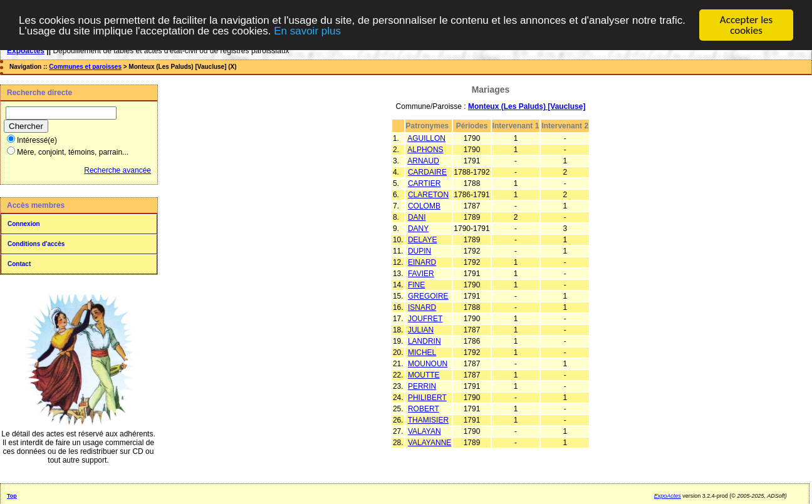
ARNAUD (423, 161)
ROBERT (424, 409)
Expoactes (26, 51)
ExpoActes (668, 496)
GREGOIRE (428, 296)
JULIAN (421, 330)
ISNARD (422, 307)
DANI (417, 217)
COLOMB (424, 206)
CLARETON (428, 195)
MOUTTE (424, 375)
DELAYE (422, 240)
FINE (416, 285)
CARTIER (424, 183)
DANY (418, 229)
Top (12, 496)
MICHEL (422, 352)
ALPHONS (425, 150)
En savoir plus (307, 30)
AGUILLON (426, 138)
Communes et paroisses (85, 67)
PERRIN (422, 386)
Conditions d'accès (36, 244)
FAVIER (421, 274)
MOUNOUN (428, 364)
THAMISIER (428, 420)
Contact (19, 264)
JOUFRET (425, 319)
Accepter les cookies (746, 25)
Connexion (24, 224)
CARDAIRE (427, 172)
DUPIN (419, 251)
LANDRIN (424, 341)
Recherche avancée (117, 170)
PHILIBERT (427, 398)
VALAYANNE (429, 443)
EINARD (422, 262)
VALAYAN (424, 431)
